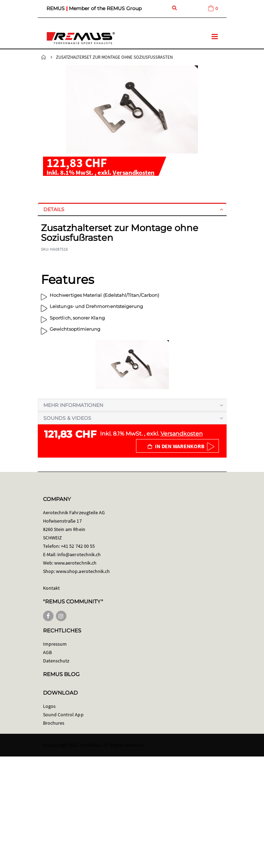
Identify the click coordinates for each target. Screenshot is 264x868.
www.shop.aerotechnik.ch (83, 571)
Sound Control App (63, 715)
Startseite (44, 57)
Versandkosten (134, 172)
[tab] (132, 209)
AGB (47, 652)
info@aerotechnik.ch (79, 554)
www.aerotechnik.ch (75, 563)
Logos (49, 706)
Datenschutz (56, 661)
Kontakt (51, 588)
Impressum (55, 644)
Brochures (54, 723)
